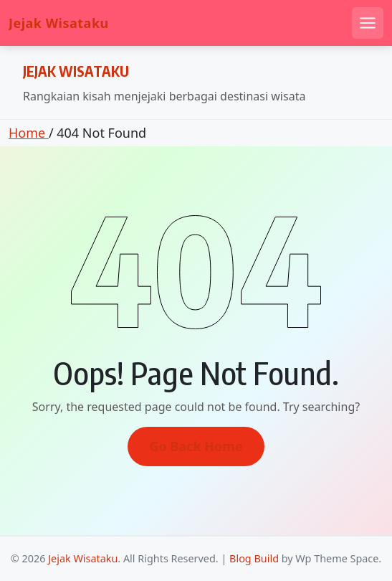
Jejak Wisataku (59, 23)
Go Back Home (196, 446)
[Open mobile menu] (368, 23)
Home (29, 133)
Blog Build (254, 558)
